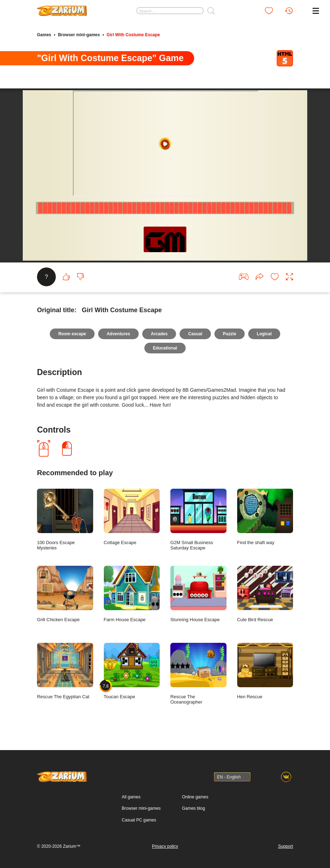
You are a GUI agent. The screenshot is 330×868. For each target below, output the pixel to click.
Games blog (194, 808)
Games (44, 35)
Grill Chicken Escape (65, 594)
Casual (195, 334)
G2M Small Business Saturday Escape (198, 520)
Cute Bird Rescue (265, 594)
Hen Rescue (265, 671)
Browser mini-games (79, 35)
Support (286, 846)
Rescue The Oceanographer (198, 674)
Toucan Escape (132, 671)
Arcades (159, 334)
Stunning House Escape (198, 594)
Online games (195, 797)
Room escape (72, 334)
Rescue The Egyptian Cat (65, 671)
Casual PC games (139, 820)
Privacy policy (165, 846)
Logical (264, 334)
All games (131, 797)
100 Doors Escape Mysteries (65, 520)
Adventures (118, 334)
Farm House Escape (132, 594)
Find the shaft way (265, 517)
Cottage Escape (132, 517)
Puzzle (230, 334)
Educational (165, 348)
